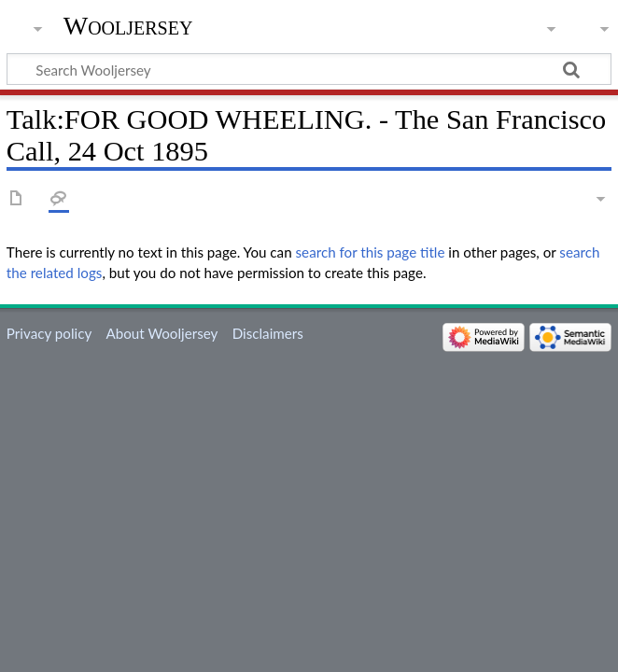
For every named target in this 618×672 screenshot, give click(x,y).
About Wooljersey (162, 333)
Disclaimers (268, 333)
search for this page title (371, 252)
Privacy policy (49, 333)
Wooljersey (128, 26)
